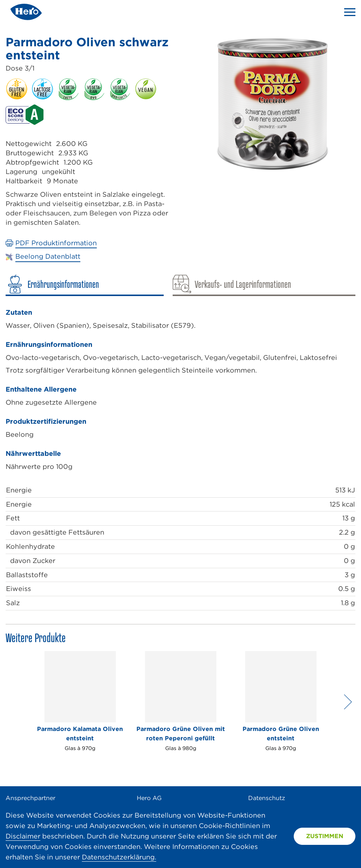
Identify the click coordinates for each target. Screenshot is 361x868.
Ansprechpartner (30, 798)
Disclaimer (23, 836)
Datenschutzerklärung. (119, 857)
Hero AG (149, 798)
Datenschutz (267, 798)
